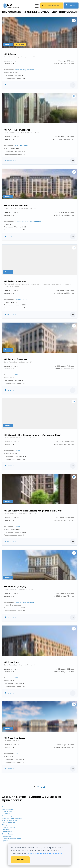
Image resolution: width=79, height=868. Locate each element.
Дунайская (6, 814)
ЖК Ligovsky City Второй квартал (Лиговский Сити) (33, 435)
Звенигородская (9, 816)
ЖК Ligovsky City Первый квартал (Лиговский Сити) (33, 511)
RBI (16, 375)
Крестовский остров (10, 820)
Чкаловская (7, 836)
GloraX (17, 451)
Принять (20, 860)
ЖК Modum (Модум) (15, 587)
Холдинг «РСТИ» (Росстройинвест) (29, 221)
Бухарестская (7, 809)
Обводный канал (9, 825)
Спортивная (7, 832)
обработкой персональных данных (44, 853)
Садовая (5, 829)
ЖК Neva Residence (15, 738)
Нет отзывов (11, 85)
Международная (8, 823)
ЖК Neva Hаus (12, 662)
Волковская (7, 811)
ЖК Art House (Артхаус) (17, 130)
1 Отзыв (9, 236)
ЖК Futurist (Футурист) (17, 359)
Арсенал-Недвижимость (25, 70)
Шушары (5, 841)
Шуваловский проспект (11, 838)
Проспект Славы (8, 827)
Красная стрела (21, 145)
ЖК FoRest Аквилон (15, 281)
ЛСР (17, 678)
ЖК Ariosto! (10, 54)
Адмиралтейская (9, 807)
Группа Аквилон (21, 299)
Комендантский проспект (12, 818)
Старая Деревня (8, 834)
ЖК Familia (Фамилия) (16, 206)
